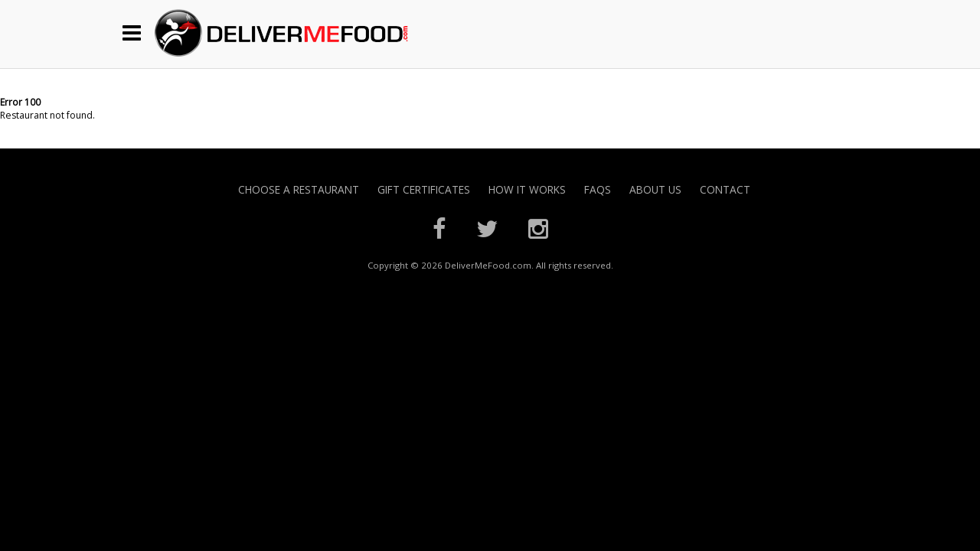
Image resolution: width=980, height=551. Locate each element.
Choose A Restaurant (299, 189)
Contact (725, 189)
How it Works (527, 189)
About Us (655, 189)
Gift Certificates (424, 189)
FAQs (598, 189)
